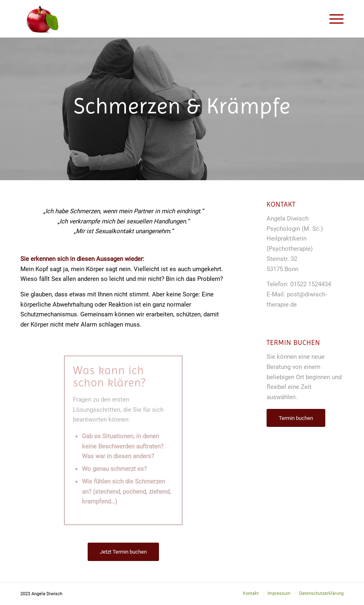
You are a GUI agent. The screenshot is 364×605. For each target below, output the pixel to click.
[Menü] (332, 19)
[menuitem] (251, 594)
